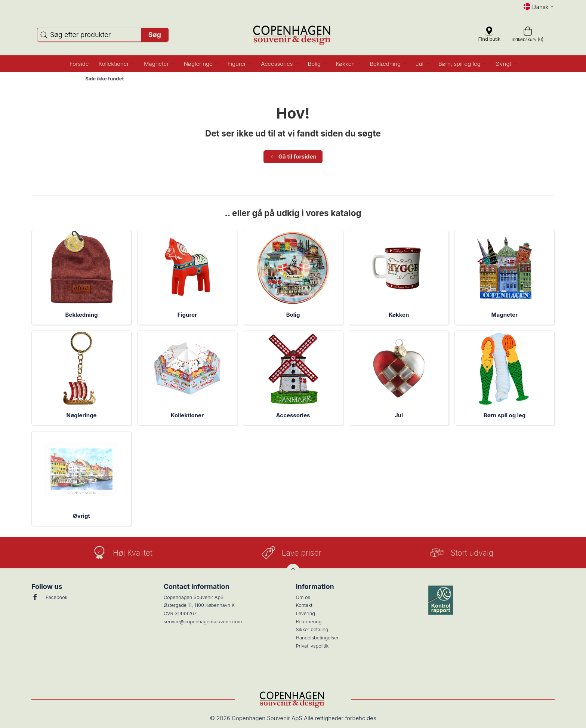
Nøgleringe (81, 415)
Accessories (293, 415)
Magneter (505, 315)
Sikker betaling (312, 629)
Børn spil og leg (505, 415)
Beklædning (82, 315)
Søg (155, 35)
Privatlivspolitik (312, 646)
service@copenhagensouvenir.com (203, 622)
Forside (66, 79)
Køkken (399, 315)
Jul (399, 415)
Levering (306, 613)
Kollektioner (187, 415)
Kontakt (304, 605)
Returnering (309, 622)
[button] (116, 64)
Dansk (539, 7)
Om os (303, 597)
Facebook (49, 597)
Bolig (293, 315)
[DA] (293, 35)
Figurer (187, 315)
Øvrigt (81, 516)
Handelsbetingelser (317, 638)
